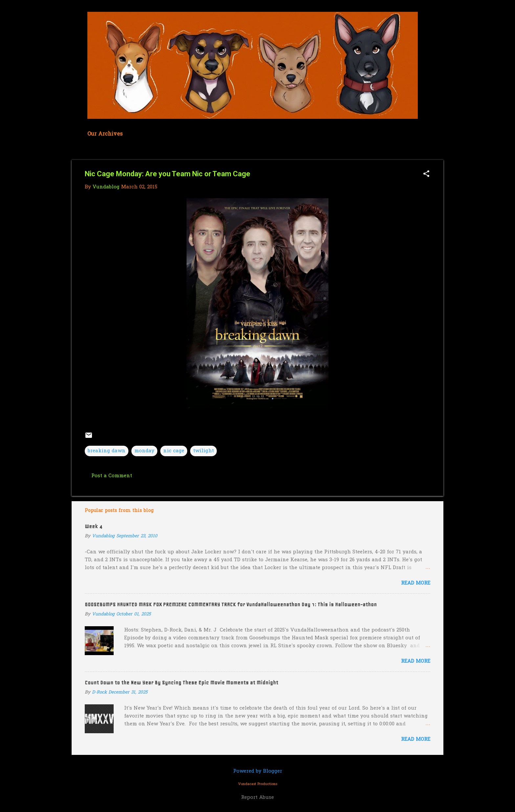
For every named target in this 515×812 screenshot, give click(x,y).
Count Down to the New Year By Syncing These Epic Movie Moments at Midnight (181, 683)
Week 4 (93, 526)
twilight (203, 451)
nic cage (174, 451)
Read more (416, 583)
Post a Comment (112, 476)
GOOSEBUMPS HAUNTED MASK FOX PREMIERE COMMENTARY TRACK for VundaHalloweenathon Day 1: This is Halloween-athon (231, 605)
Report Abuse (257, 798)
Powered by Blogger (258, 771)
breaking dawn (107, 451)
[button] (426, 174)
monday (144, 451)
